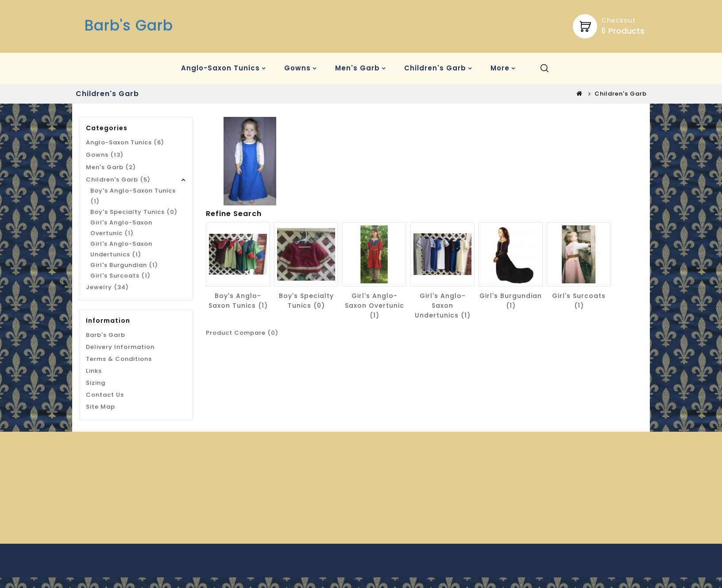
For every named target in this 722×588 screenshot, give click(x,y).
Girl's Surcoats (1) (120, 276)
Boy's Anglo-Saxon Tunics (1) (133, 196)
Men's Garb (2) (111, 167)
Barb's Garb (129, 25)
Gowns (297, 68)
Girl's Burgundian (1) (124, 265)
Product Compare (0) (242, 333)
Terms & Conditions (119, 359)
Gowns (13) (105, 155)
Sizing (96, 383)
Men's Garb (357, 68)
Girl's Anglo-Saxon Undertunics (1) (121, 249)
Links (94, 371)
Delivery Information (120, 347)
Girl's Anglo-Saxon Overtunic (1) (121, 228)
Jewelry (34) (107, 287)
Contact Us (105, 395)
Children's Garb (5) (118, 180)
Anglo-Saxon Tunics (220, 68)
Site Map (100, 407)
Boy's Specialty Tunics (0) (134, 212)
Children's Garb (435, 68)
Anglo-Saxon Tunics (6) (125, 142)
